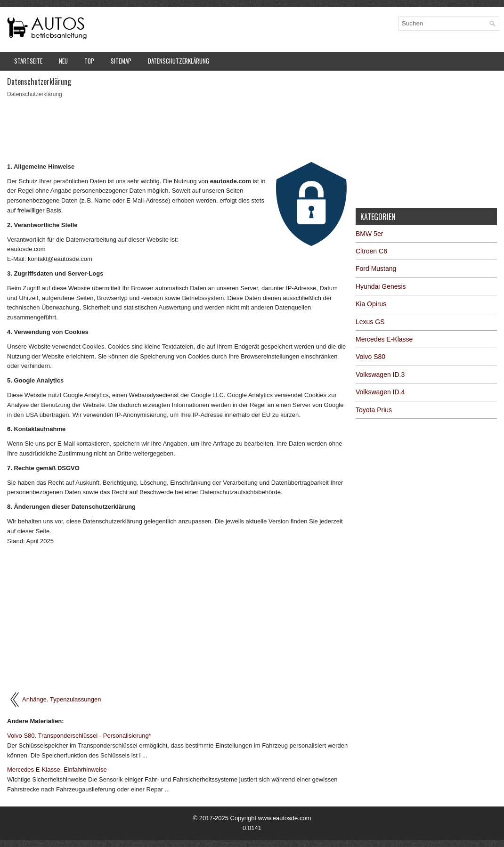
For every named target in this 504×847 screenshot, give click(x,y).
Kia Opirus (371, 304)
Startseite (28, 61)
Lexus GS (370, 322)
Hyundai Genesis (381, 286)
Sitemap (121, 61)
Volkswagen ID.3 (380, 375)
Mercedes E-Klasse (384, 339)
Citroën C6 (371, 251)
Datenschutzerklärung (179, 61)
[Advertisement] (178, 129)
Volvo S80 (370, 357)
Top (89, 61)
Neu (63, 61)
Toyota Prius (374, 410)
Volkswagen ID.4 (380, 392)
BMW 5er (369, 234)
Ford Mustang (376, 269)
